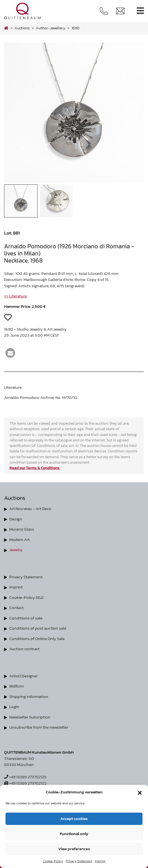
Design (16, 519)
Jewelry (16, 550)
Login (14, 707)
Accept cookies (74, 818)
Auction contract (24, 649)
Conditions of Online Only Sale (37, 639)
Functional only (74, 834)
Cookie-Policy (53, 861)
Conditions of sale (26, 618)
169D (76, 28)
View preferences (74, 849)
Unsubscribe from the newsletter (39, 727)
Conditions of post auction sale (38, 628)
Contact (16, 608)
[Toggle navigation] (140, 11)
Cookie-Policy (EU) (26, 597)
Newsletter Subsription (30, 717)
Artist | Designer (24, 676)
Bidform (17, 686)
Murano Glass (22, 529)
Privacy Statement (79, 861)
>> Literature (15, 296)
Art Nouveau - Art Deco (30, 508)
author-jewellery (51, 28)
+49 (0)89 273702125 (25, 777)
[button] (140, 792)
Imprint (100, 861)
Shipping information (29, 696)
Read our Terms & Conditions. (35, 468)
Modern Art (19, 539)
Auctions (22, 28)
